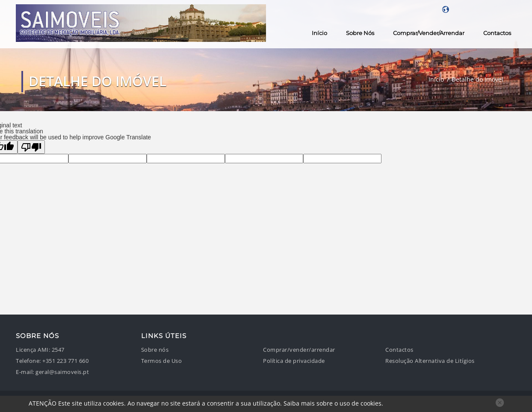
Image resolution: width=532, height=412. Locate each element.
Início (319, 33)
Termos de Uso (162, 361)
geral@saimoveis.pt (62, 372)
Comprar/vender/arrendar (429, 33)
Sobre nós (360, 33)
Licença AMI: (33, 350)
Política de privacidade (294, 361)
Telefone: (28, 361)
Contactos (497, 33)
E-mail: (25, 372)
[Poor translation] (31, 147)
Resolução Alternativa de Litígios (430, 361)
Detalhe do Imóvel (477, 79)
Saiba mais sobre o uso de (332, 403)
